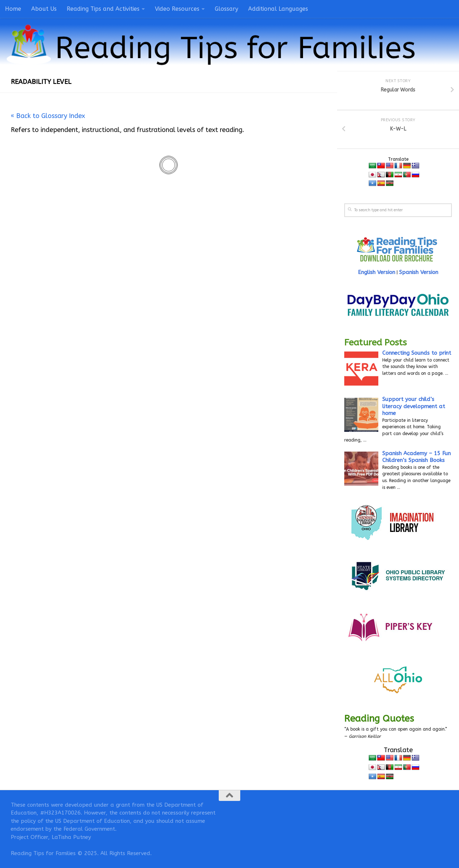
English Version (377, 272)
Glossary (226, 9)
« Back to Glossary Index (48, 116)
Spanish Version (419, 272)
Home (13, 9)
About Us (44, 9)
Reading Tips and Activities (103, 9)
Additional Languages (278, 9)
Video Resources (177, 9)
